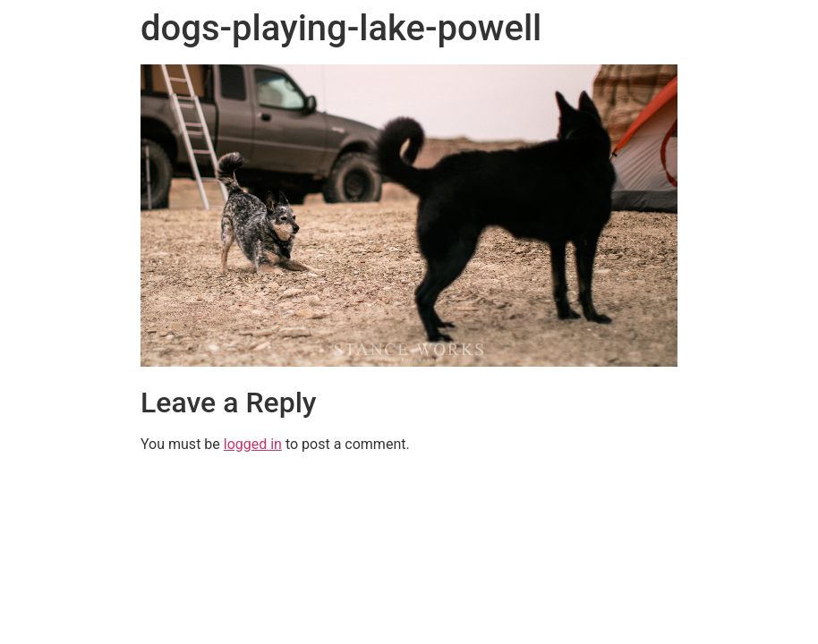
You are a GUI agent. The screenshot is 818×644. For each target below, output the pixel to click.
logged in (253, 444)
